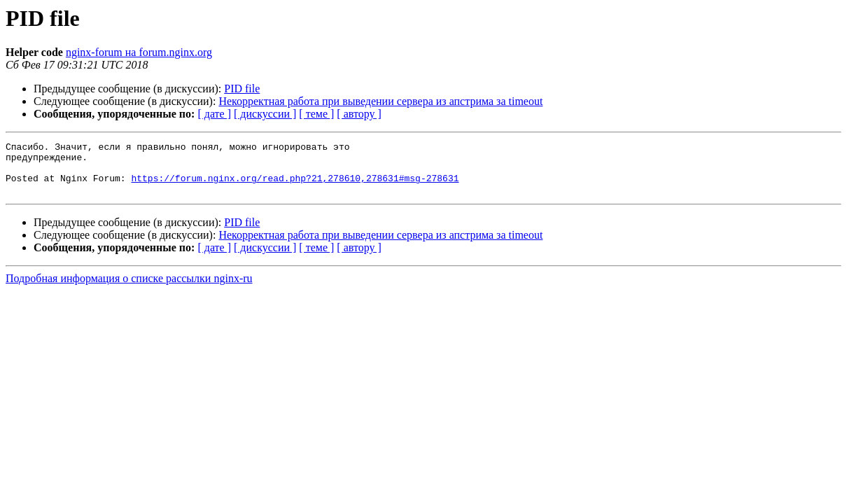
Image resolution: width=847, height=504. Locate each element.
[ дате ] (214, 114)
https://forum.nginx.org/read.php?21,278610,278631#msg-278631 (295, 186)
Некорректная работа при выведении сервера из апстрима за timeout (380, 101)
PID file (242, 89)
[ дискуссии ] (265, 114)
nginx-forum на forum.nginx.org (139, 52)
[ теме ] (316, 114)
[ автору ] (359, 114)
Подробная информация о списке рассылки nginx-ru (129, 289)
